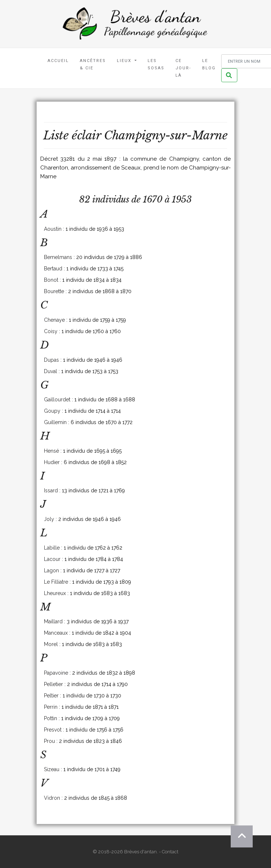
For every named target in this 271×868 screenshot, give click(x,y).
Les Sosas (156, 64)
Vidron (52, 798)
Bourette (54, 291)
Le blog (209, 64)
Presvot (53, 730)
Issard (51, 490)
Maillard (53, 621)
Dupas (51, 360)
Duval (51, 371)
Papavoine (56, 673)
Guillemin (55, 422)
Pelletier (53, 684)
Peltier (51, 696)
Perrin (51, 707)
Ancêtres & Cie (93, 64)
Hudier (52, 462)
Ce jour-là (183, 68)
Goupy (52, 411)
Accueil (58, 61)
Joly (49, 519)
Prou (49, 741)
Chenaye (54, 320)
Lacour (52, 559)
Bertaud (53, 269)
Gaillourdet (57, 400)
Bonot (51, 280)
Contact (170, 852)
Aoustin (53, 229)
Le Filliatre (56, 582)
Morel (51, 644)
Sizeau (52, 769)
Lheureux (55, 593)
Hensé (51, 451)
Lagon (51, 570)
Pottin (51, 718)
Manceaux (56, 633)
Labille (52, 548)
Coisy (51, 331)
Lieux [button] (125, 61)
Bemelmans (58, 257)
